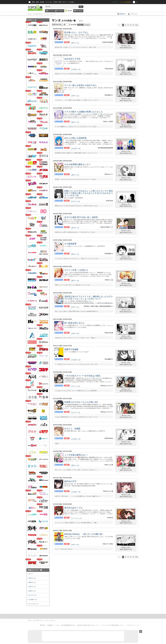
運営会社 (43, 625)
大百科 (55, 2)
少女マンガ (32, 587)
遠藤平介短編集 (71, 349)
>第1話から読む (126, 46)
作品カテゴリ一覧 (35, 570)
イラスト (60, 11)
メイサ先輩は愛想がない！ (76, 455)
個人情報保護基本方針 (68, 625)
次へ (137, 25)
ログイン (115, 2)
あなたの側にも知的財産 (75, 138)
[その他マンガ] (76, 69)
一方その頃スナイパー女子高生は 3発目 (82, 376)
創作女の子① (70, 481)
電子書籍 (79, 11)
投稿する (123, 14)
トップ (50, 11)
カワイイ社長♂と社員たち (76, 270)
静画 (37, 2)
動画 (33, 2)
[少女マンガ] (75, 333)
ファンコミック (33, 604)
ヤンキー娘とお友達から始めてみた (81, 85)
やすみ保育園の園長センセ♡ (77, 164)
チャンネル (49, 2)
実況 (60, 2)
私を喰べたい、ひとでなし (76, 32)
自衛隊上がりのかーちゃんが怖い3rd (81, 402)
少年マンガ (32, 578)
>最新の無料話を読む (126, 48)
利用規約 (50, 625)
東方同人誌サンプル (73, 508)
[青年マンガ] (75, 43)
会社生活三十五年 (72, 59)
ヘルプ (57, 625)
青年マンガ (32, 582)
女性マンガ (32, 591)
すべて (31, 574)
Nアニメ (65, 2)
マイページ (134, 14)
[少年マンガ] (75, 96)
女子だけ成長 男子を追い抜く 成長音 (81, 217)
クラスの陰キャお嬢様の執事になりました (84, 112)
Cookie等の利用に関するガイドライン (88, 625)
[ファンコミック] (77, 518)
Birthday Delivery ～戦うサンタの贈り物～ (84, 534)
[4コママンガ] (76, 201)
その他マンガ (33, 600)
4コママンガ (33, 595)
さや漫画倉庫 (70, 244)
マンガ (69, 11)
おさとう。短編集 (72, 429)
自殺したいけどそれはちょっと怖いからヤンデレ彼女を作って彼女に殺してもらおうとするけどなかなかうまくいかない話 (89, 193)
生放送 (42, 2)
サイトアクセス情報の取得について (113, 625)
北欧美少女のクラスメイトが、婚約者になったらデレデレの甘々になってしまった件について (89, 298)
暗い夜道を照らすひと (74, 323)
